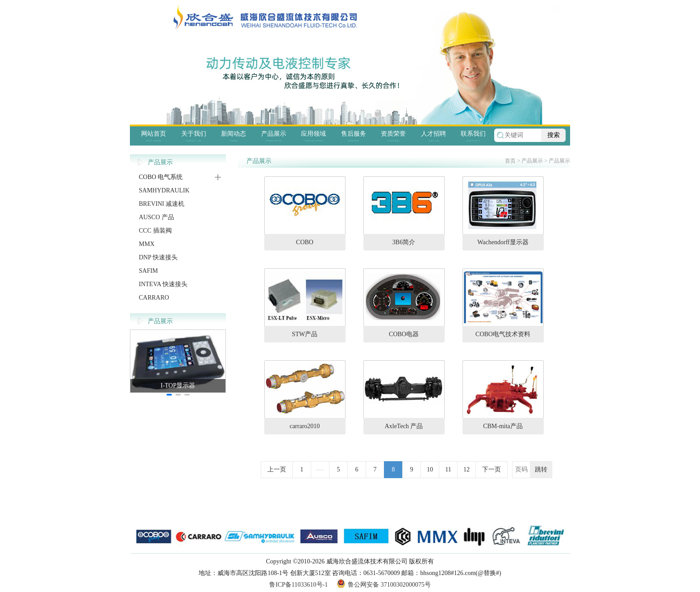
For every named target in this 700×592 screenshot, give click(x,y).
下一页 (492, 469)
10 (430, 469)
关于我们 (194, 134)
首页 (510, 161)
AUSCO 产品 (156, 217)
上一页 (277, 469)
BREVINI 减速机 (162, 204)
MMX (147, 244)
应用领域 (313, 134)
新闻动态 (233, 134)
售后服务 (354, 134)
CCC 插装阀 (155, 231)
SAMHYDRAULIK (164, 190)
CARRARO (154, 298)
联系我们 (473, 134)
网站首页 (154, 134)
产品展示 (274, 134)
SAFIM (148, 271)
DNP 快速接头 (158, 257)
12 (467, 469)
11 (448, 469)
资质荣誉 (393, 134)
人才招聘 (433, 134)
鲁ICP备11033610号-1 (298, 585)
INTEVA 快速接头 (163, 284)
